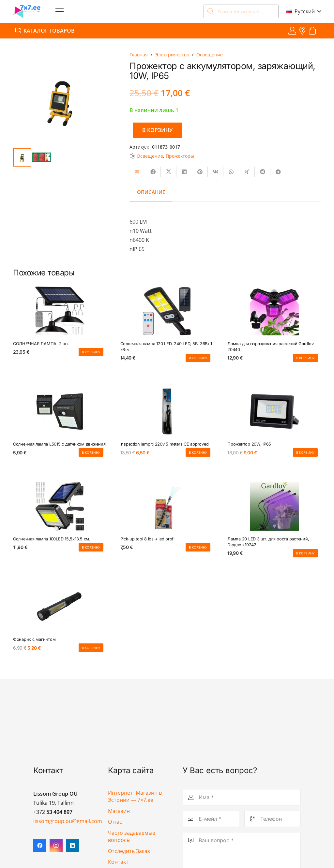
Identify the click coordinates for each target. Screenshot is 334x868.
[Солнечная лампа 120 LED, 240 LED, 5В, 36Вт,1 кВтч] (167, 311)
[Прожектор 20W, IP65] (274, 412)
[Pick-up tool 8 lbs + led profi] (167, 506)
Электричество (172, 55)
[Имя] (242, 797)
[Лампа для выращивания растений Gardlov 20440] (274, 311)
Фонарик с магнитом (34, 640)
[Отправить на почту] (137, 172)
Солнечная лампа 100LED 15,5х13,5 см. (52, 539)
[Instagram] (56, 846)
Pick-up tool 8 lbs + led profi (147, 539)
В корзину (157, 130)
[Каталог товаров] (45, 30)
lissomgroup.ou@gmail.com (68, 821)
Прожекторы (180, 156)
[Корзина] (312, 31)
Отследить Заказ (129, 851)
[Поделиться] (153, 172)
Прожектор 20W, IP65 (249, 444)
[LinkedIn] (72, 846)
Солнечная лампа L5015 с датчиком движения (59, 444)
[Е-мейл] (211, 819)
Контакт (118, 862)
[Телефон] (273, 819)
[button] (60, 12)
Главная (139, 55)
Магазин (119, 811)
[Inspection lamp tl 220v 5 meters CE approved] (167, 412)
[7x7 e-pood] (27, 11)
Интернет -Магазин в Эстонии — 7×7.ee (135, 796)
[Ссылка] (292, 30)
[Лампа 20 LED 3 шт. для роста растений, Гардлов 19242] (274, 506)
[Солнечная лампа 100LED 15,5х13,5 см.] (60, 506)
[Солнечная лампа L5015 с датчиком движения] (60, 412)
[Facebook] (40, 846)
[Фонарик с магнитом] (60, 607)
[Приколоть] (200, 172)
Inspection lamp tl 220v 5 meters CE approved (165, 444)
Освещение (210, 55)
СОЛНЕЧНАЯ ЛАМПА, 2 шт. (41, 344)
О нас (115, 822)
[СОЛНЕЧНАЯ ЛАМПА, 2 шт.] (60, 311)
